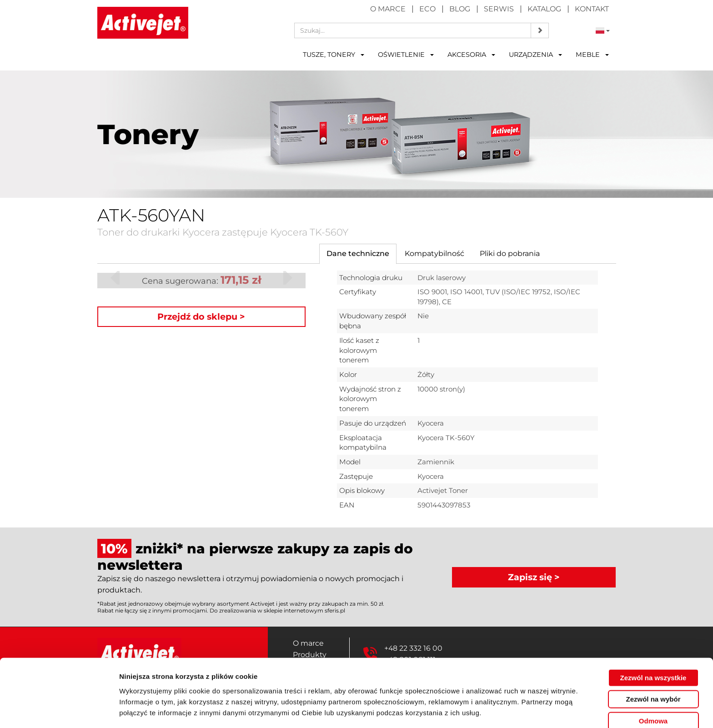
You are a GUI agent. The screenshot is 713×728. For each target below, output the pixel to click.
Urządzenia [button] (535, 55)
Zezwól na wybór (653, 667)
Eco (427, 9)
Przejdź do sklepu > (201, 316)
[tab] (358, 254)
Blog (460, 9)
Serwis (499, 9)
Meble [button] (592, 55)
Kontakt (592, 9)
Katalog (544, 9)
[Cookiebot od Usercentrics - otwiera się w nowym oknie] (59, 710)
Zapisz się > (534, 577)
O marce (388, 9)
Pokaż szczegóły (485, 710)
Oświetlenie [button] (406, 55)
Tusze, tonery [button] (334, 55)
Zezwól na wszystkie (653, 645)
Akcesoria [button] (471, 55)
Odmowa (653, 689)
